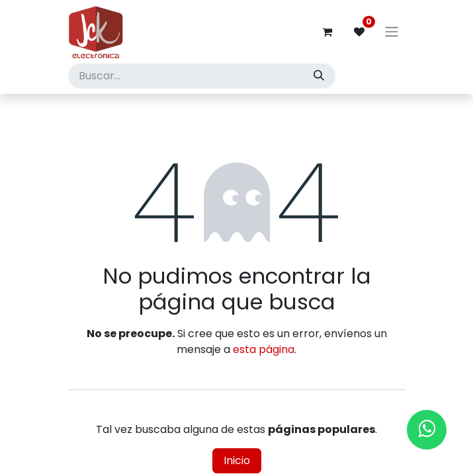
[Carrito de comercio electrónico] (327, 32)
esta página (264, 349)
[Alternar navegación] (392, 32)
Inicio (237, 460)
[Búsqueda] (319, 76)
